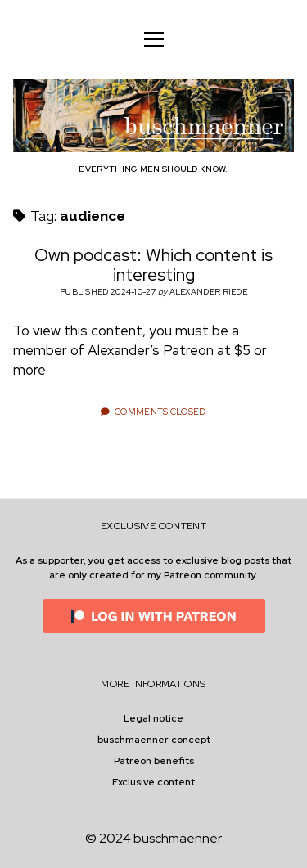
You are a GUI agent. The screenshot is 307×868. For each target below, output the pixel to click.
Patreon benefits (154, 761)
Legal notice (153, 718)
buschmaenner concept (154, 740)
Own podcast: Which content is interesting (153, 265)
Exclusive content (153, 782)
